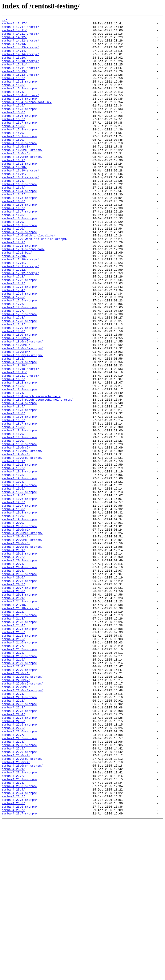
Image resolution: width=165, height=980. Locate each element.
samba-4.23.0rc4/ (16, 911)
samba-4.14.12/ (14, 41)
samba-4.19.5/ (13, 583)
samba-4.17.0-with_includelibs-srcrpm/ (35, 283)
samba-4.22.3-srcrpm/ (20, 850)
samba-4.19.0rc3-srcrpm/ (22, 546)
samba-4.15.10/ (14, 66)
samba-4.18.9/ (13, 517)
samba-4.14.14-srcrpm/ (21, 62)
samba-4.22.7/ (13, 878)
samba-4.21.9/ (13, 788)
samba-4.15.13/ (14, 82)
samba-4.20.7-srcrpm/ (20, 702)
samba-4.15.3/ (13, 99)
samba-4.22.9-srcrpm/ (20, 899)
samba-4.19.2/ (13, 558)
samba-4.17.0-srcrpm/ (20, 275)
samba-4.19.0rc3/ (16, 542)
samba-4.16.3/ (13, 213)
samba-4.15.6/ (13, 131)
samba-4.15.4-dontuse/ (21, 111)
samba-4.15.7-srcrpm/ (20, 144)
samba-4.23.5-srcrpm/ (20, 956)
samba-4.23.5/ (13, 952)
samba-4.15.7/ (13, 140)
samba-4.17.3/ (13, 337)
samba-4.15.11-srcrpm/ (21, 78)
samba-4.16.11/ (14, 205)
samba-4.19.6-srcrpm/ (20, 595)
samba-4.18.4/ (13, 468)
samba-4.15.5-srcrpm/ (20, 127)
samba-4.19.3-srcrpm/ (20, 570)
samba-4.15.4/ (13, 107)
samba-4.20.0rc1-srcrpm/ (22, 636)
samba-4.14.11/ (14, 33)
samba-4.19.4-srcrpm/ (20, 579)
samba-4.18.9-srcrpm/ (20, 521)
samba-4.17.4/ (13, 345)
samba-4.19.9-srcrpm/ (20, 620)
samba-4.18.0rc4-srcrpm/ (22, 423)
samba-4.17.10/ (14, 304)
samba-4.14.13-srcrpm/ (21, 53)
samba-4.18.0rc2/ (16, 402)
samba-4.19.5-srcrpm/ (20, 587)
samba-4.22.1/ (13, 829)
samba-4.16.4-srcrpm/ (20, 226)
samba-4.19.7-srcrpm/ (20, 603)
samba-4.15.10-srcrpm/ (21, 70)
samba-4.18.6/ (13, 493)
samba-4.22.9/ (13, 895)
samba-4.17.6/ (13, 361)
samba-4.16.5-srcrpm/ (20, 234)
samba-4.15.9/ (13, 156)
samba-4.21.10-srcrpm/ (21, 726)
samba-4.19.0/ (13, 525)
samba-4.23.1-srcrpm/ (20, 923)
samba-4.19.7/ (13, 599)
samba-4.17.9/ (13, 386)
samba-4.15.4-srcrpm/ (20, 115)
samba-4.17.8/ (13, 378)
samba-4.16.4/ (13, 222)
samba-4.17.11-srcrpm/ (21, 316)
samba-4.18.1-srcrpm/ (20, 431)
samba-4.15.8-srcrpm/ (20, 152)
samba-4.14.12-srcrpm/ (21, 45)
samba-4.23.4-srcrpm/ (20, 948)
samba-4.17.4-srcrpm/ (20, 349)
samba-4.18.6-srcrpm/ (20, 497)
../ (4, 21)
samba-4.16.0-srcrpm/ (20, 168)
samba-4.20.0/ (13, 624)
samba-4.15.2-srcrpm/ (20, 94)
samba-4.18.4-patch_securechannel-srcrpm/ (37, 476)
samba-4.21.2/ (13, 731)
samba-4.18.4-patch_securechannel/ (31, 472)
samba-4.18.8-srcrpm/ (20, 513)
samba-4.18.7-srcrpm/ (20, 505)
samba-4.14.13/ (14, 49)
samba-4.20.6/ (13, 690)
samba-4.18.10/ (14, 435)
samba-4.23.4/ (13, 944)
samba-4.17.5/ (13, 353)
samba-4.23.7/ (13, 969)
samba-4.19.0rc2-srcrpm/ (22, 538)
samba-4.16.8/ (13, 254)
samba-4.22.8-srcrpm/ (20, 891)
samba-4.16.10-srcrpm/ (21, 201)
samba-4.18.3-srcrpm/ (20, 464)
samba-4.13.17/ (14, 25)
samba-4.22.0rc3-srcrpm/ (22, 825)
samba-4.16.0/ (13, 164)
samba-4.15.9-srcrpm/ (20, 160)
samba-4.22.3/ (13, 845)
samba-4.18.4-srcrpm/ (20, 480)
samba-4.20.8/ (13, 706)
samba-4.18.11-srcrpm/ (21, 447)
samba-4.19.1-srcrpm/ (20, 554)
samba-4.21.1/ (13, 714)
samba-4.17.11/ (14, 312)
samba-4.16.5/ (13, 230)
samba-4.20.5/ (13, 681)
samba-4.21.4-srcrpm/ (20, 751)
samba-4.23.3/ (13, 936)
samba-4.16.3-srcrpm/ (20, 218)
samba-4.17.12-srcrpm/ (21, 324)
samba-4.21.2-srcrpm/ (20, 735)
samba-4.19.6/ (13, 591)
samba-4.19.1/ (13, 550)
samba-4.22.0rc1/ (16, 804)
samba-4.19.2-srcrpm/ (20, 562)
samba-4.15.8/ (13, 148)
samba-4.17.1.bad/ (17, 300)
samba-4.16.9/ (13, 263)
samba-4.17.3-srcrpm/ (20, 341)
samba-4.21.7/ (13, 772)
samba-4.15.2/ (13, 90)
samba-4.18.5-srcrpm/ (20, 488)
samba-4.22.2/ (13, 837)
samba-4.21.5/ (13, 755)
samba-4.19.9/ (13, 616)
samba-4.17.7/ (13, 369)
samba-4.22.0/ (13, 796)
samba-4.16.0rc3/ (16, 172)
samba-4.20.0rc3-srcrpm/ (22, 653)
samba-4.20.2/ (13, 665)
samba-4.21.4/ (13, 747)
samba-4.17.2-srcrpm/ (20, 332)
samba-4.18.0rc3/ (16, 410)
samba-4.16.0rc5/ (16, 181)
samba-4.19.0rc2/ (16, 534)
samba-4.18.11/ (14, 443)
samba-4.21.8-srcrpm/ (20, 784)
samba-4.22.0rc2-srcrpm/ (22, 817)
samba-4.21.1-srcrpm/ (20, 718)
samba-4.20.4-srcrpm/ (20, 677)
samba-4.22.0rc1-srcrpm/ (22, 809)
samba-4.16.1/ (13, 189)
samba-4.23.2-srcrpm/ (20, 932)
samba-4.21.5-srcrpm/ (20, 759)
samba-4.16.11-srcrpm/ (21, 209)
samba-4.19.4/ (13, 575)
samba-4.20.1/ (13, 657)
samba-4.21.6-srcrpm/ (20, 767)
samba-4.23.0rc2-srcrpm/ (22, 907)
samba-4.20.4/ (13, 673)
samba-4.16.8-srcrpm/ (20, 259)
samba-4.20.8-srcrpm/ (20, 710)
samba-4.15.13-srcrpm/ (21, 86)
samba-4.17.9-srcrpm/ (20, 390)
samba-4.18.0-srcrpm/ (20, 398)
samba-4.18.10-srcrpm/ (21, 439)
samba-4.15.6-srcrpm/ (20, 135)
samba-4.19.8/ (13, 607)
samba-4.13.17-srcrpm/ (21, 29)
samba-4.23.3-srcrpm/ (20, 940)
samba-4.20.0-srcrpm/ (20, 628)
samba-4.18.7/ (13, 501)
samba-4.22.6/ (13, 870)
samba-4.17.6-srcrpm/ (20, 365)
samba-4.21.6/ (13, 763)
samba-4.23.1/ (13, 919)
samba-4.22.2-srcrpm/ (20, 841)
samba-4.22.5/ (13, 862)
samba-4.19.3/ (13, 566)
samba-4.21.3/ (13, 739)
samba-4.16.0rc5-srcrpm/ (22, 185)
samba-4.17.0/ (13, 271)
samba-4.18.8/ (13, 509)
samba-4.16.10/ (14, 197)
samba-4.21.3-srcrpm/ (20, 743)
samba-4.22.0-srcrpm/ (20, 800)
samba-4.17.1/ (13, 287)
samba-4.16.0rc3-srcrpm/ (22, 176)
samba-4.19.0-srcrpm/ (20, 529)
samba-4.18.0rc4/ (16, 419)
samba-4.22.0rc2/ (16, 813)
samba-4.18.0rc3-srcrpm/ (22, 415)
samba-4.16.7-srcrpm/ (20, 250)
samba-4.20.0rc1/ (16, 632)
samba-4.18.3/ (13, 460)
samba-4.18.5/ (13, 484)
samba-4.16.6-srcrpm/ (20, 242)
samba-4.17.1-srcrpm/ (20, 291)
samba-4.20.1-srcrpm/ (20, 661)
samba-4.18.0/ (13, 394)
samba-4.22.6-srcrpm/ (20, 874)
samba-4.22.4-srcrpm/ (20, 858)
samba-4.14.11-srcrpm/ (21, 37)
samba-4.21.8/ (13, 780)
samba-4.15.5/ (13, 123)
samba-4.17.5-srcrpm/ (20, 357)
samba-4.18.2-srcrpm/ (20, 456)
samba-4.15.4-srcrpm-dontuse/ (27, 119)
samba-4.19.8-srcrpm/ (20, 612)
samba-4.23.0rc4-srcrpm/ (22, 915)
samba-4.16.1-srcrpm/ (20, 193)
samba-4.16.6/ (13, 238)
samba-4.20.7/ (13, 698)
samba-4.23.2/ (13, 928)
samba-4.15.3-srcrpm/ (20, 103)
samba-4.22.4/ (13, 854)
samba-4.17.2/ (13, 328)
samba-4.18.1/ (13, 427)
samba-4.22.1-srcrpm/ (20, 833)
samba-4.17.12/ (14, 320)
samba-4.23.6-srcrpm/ (20, 964)
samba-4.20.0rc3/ (16, 648)
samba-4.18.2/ (13, 451)
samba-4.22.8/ (13, 887)
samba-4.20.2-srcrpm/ (20, 669)
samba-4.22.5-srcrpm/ (20, 866)
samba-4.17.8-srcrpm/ (20, 382)
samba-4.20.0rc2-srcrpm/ (22, 644)
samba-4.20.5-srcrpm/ (20, 685)
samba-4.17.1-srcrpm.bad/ (23, 296)
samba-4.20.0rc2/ (16, 640)
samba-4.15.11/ (14, 74)
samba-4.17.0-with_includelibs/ (28, 279)
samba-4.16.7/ (13, 246)
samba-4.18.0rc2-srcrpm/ (22, 406)
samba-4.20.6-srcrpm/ (20, 694)
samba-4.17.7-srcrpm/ (20, 373)
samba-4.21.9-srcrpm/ (20, 792)
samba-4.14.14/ (14, 57)
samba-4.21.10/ (14, 722)
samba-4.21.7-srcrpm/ (20, 776)
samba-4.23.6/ (13, 960)
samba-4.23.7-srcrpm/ (20, 973)
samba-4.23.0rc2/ (16, 903)
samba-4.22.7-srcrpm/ (20, 882)
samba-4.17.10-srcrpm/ (21, 308)
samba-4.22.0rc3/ (16, 821)
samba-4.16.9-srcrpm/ (20, 267)
